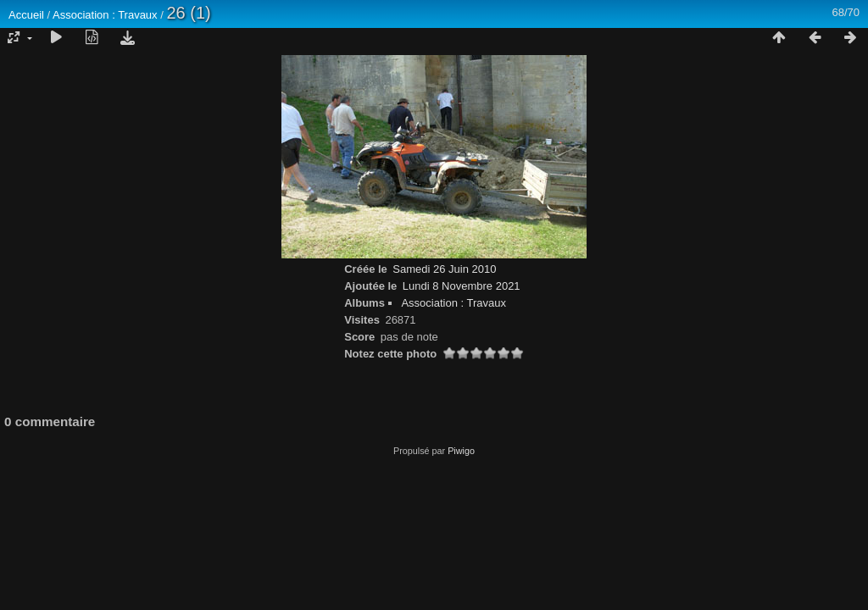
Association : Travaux (105, 15)
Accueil (26, 15)
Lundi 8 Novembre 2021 (462, 286)
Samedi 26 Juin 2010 (444, 269)
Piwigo (461, 451)
